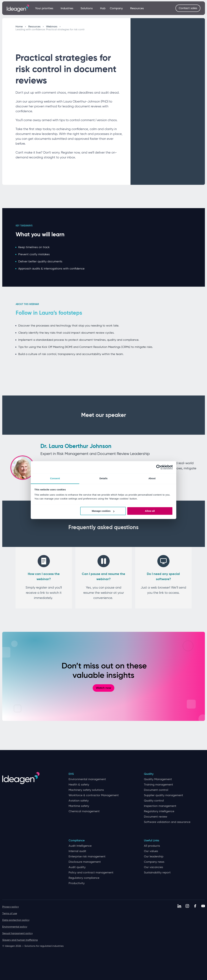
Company (118, 8)
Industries (68, 8)
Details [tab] (103, 478)
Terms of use (10, 913)
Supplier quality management (163, 795)
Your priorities (46, 8)
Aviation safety (79, 801)
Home (21, 27)
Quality (149, 774)
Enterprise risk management (87, 857)
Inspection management (160, 806)
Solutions (88, 8)
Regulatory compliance (84, 878)
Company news (154, 862)
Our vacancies (153, 867)
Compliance (77, 840)
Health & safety (79, 785)
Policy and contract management (91, 873)
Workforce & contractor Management (94, 795)
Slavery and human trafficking (20, 940)
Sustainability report (157, 873)
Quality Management (158, 779)
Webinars (53, 27)
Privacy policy (11, 907)
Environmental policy (15, 927)
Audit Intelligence (80, 846)
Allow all (150, 511)
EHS (71, 774)
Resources (137, 8)
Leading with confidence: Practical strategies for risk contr (50, 29)
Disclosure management (85, 862)
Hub (103, 8)
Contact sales (188, 8)
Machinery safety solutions (86, 790)
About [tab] (152, 478)
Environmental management (87, 779)
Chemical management (84, 811)
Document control (156, 790)
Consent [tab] (55, 478)
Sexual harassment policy (17, 933)
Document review (156, 817)
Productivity (77, 883)
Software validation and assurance (167, 822)
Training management (158, 785)
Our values (151, 851)
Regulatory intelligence (159, 811)
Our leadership (154, 857)
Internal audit (77, 851)
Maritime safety (79, 806)
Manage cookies (103, 511)
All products (152, 846)
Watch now (103, 688)
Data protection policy (16, 920)
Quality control (154, 801)
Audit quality (77, 867)
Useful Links (152, 840)
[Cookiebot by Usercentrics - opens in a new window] (159, 467)
